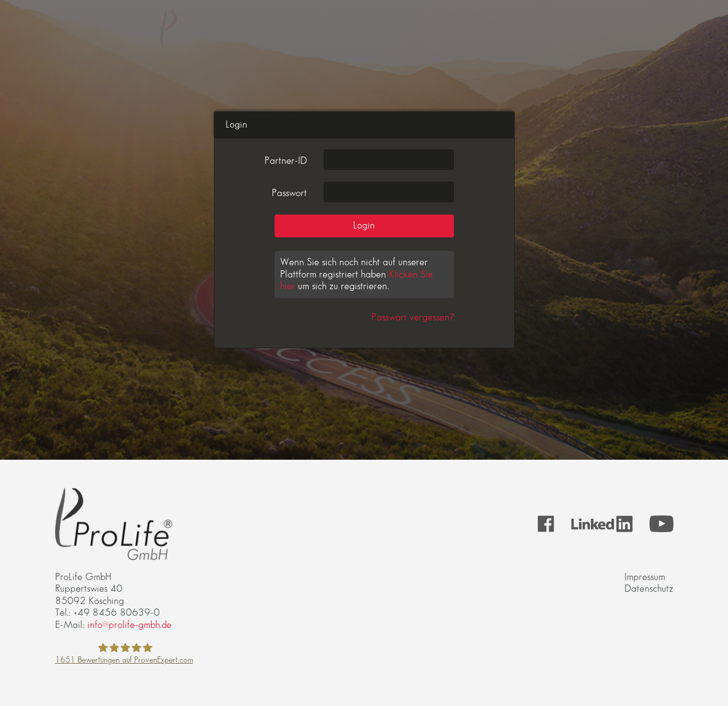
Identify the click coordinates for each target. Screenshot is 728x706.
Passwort (289, 193)
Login (364, 225)
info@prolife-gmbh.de (130, 625)
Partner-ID (286, 161)
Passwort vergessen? (413, 317)
